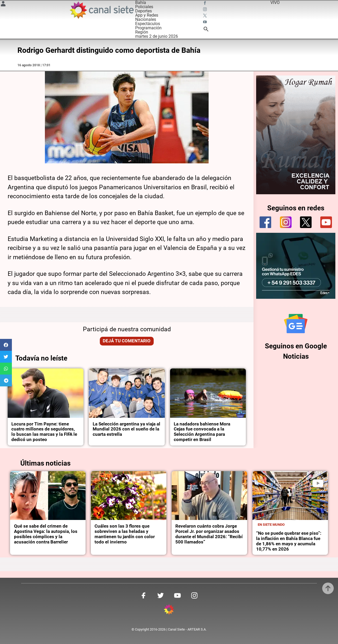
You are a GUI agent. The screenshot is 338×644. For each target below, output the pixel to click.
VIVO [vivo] (275, 3)
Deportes (144, 11)
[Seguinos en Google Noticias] (296, 324)
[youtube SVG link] (205, 23)
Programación (148, 28)
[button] (6, 345)
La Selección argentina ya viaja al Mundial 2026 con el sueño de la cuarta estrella (126, 429)
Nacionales (146, 19)
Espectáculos (148, 24)
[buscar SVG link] (206, 30)
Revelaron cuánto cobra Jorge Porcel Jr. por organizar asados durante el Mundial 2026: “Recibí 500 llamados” (209, 534)
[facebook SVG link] (205, 4)
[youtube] (326, 222)
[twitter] (306, 222)
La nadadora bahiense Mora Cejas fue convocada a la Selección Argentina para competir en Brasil (202, 432)
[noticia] (46, 393)
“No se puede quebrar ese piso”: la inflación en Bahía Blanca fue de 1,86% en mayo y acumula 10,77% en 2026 (289, 541)
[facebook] (265, 222)
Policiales (144, 7)
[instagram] (286, 222)
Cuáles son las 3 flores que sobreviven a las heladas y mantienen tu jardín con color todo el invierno (125, 534)
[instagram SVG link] (205, 10)
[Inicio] (101, 10)
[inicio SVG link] (169, 610)
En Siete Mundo (271, 525)
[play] (318, 483)
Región (142, 32)
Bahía (141, 3)
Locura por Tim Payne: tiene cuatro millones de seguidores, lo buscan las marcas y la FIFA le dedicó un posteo (44, 432)
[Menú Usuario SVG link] (3, 5)
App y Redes (147, 15)
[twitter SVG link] (205, 16)
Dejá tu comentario (127, 341)
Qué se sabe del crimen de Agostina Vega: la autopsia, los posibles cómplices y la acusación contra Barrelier (46, 534)
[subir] (328, 588)
